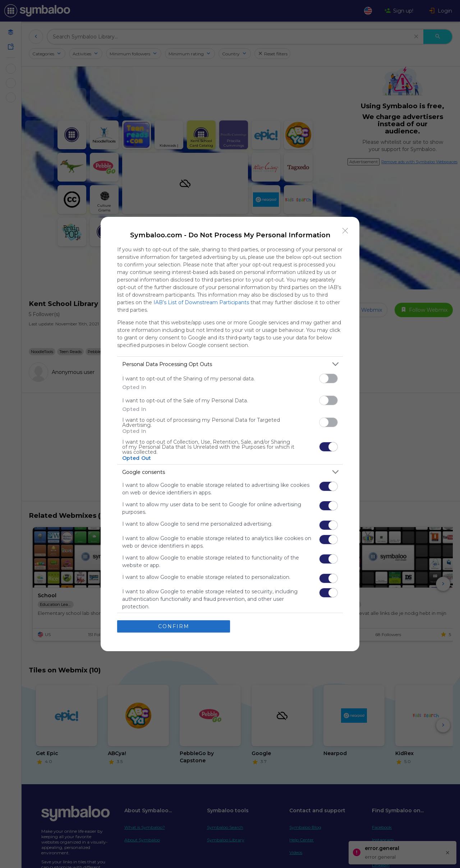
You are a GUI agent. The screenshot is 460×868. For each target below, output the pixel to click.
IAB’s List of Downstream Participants (201, 302)
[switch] (328, 378)
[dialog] (230, 434)
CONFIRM (174, 626)
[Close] (345, 231)
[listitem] (230, 364)
